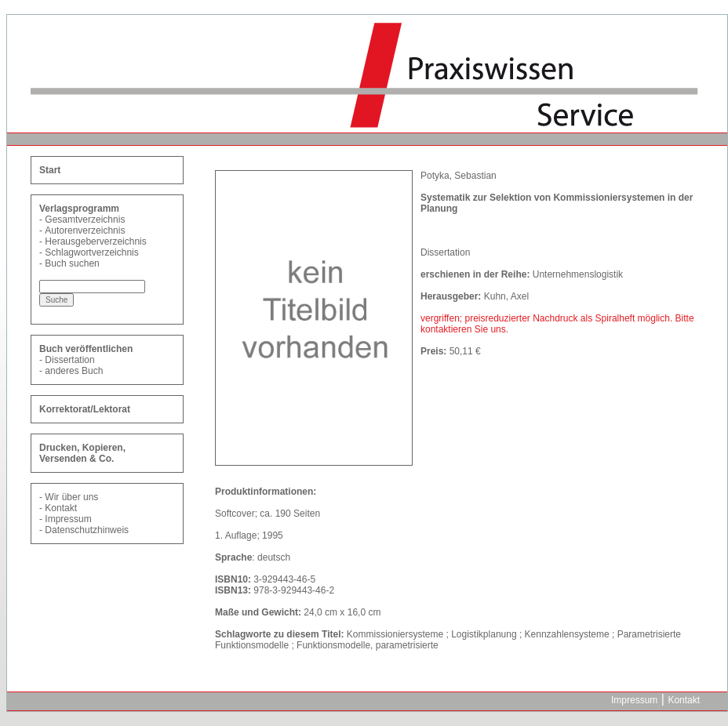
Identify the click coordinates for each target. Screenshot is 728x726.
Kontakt (61, 508)
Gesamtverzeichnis (85, 220)
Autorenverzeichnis (85, 231)
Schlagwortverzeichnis (91, 252)
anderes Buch (74, 371)
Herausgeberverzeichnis (95, 241)
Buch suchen (72, 263)
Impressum (68, 519)
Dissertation (69, 360)
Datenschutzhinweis (87, 530)
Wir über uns (71, 497)
